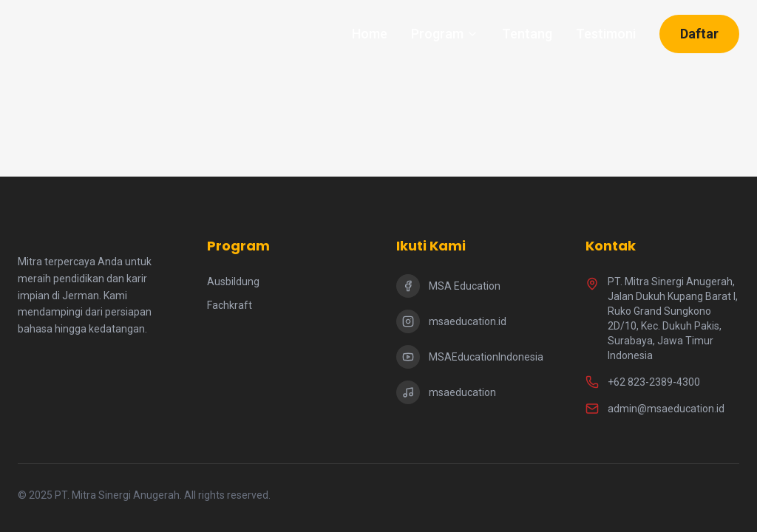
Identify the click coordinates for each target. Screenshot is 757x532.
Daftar (699, 34)
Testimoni (606, 34)
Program (445, 34)
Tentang (527, 34)
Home (370, 34)
